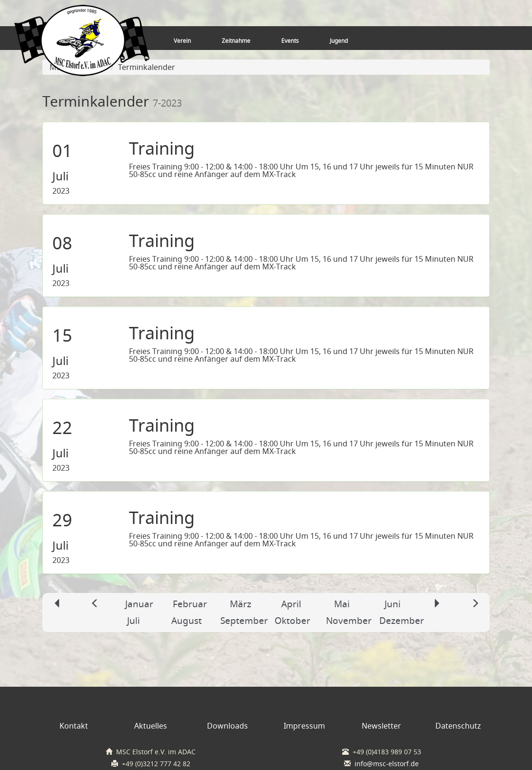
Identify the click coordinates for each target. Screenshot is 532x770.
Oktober (292, 621)
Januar (139, 604)
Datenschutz (458, 726)
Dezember (402, 621)
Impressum (304, 726)
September (244, 621)
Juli (133, 621)
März (241, 604)
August (187, 621)
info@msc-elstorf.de (387, 764)
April (291, 604)
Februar (190, 604)
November (349, 621)
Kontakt (74, 726)
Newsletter (381, 726)
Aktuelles (151, 726)
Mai (342, 604)
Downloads (227, 726)
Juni (393, 604)
